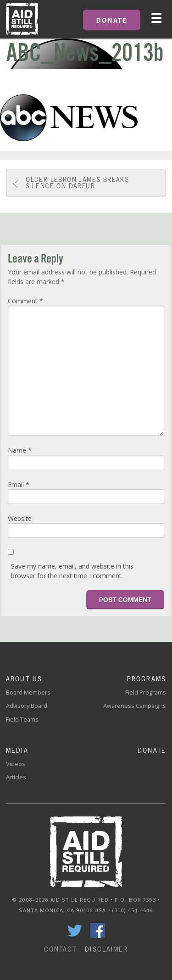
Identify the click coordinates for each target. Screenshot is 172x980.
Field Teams (22, 720)
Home (22, 19)
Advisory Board (27, 706)
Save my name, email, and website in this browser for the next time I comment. (72, 571)
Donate (152, 750)
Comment (25, 301)
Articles (16, 777)
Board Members (28, 693)
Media (17, 750)
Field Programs (146, 693)
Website (20, 518)
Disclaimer (106, 949)
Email (19, 485)
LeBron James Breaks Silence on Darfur (77, 183)
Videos (16, 764)
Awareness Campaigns (135, 706)
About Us (24, 679)
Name (20, 450)
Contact (61, 949)
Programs (147, 679)
